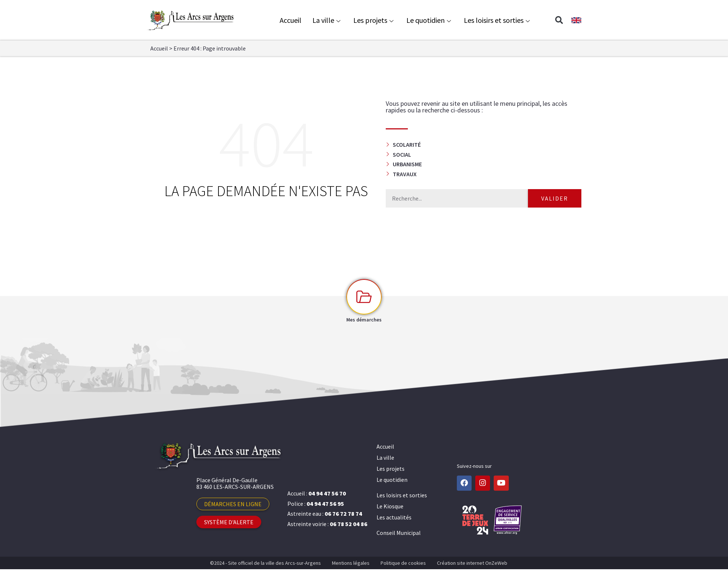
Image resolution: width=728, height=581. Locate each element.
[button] (559, 20)
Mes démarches (364, 320)
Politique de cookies (403, 563)
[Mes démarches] (364, 297)
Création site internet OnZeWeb (472, 563)
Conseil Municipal (399, 533)
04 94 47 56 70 (327, 493)
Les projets (374, 20)
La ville (327, 20)
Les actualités (394, 517)
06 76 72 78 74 (343, 514)
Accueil (290, 20)
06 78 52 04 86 (349, 524)
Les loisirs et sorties (498, 20)
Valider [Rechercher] (555, 198)
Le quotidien (430, 20)
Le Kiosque (390, 506)
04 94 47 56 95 (325, 504)
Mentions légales (351, 563)
